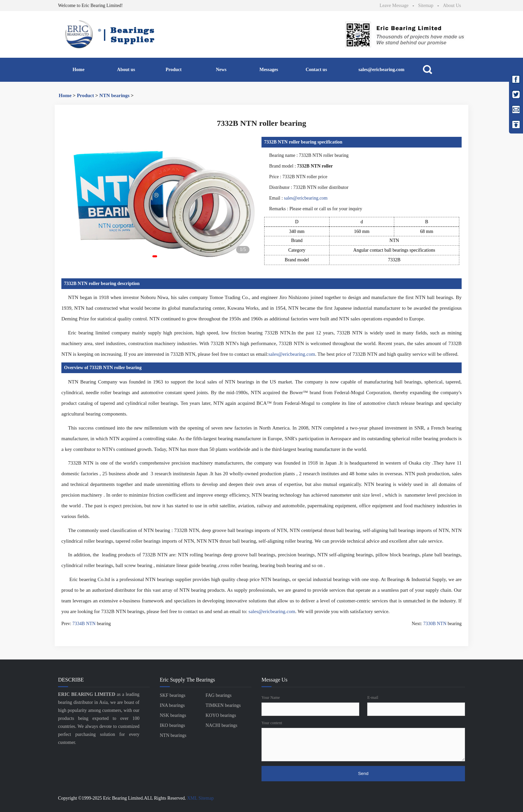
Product (174, 70)
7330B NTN (435, 624)
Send (363, 773)
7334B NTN (84, 624)
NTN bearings (114, 95)
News (221, 70)
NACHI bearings (221, 725)
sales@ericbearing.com (382, 70)
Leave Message (394, 6)
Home (78, 70)
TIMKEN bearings (223, 705)
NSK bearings (173, 715)
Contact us (316, 70)
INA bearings (172, 705)
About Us (452, 6)
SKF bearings (173, 695)
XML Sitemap (200, 798)
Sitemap (426, 6)
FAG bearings (218, 695)
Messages (269, 70)
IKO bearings (172, 725)
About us (126, 70)
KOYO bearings (221, 715)
